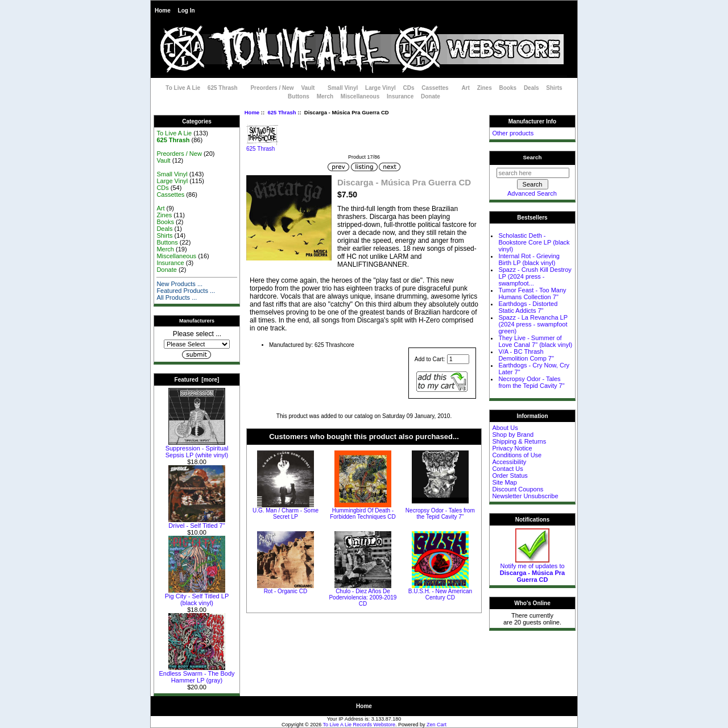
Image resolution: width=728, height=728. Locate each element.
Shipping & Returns (519, 441)
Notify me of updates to (532, 570)
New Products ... (179, 284)
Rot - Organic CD (286, 591)
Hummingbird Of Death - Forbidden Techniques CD (363, 514)
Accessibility (509, 462)
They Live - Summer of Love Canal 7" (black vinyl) (535, 341)
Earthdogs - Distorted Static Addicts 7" (528, 307)
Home (163, 11)
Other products (513, 133)
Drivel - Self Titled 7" (197, 523)
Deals (531, 88)
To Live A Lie (183, 88)
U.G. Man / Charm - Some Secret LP (286, 514)
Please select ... (197, 334)
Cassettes (435, 88)
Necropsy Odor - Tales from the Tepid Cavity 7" (440, 514)
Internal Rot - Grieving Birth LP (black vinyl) (529, 259)
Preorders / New (272, 88)
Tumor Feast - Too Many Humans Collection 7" (532, 293)
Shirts (554, 88)
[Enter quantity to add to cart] (458, 359)
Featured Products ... (186, 291)
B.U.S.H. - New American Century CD (440, 594)
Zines (485, 88)
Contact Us (507, 469)
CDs (409, 88)
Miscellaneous (360, 96)
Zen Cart (437, 725)
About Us (505, 428)
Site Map (504, 482)
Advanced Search (532, 193)
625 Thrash (282, 112)
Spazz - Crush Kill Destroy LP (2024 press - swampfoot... (535, 276)
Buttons (299, 96)
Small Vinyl (343, 88)
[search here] (533, 173)
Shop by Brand (513, 435)
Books (508, 88)
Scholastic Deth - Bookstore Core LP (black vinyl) (534, 242)
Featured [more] (197, 380)
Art (465, 88)
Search (533, 157)
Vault (308, 88)
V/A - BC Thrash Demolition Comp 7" (526, 355)
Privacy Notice (512, 448)
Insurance (400, 96)
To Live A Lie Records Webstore (359, 725)
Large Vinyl (380, 88)
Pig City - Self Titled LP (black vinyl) (197, 597)
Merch (325, 96)
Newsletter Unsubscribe (525, 496)
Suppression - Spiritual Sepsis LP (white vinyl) (197, 449)
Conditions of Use (517, 455)
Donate (431, 96)
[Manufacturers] (197, 344)
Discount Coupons (518, 489)
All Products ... (177, 297)
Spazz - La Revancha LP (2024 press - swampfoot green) (533, 324)
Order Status (510, 475)
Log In (187, 11)
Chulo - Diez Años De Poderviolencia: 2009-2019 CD (363, 597)
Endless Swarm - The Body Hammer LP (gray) (197, 674)
